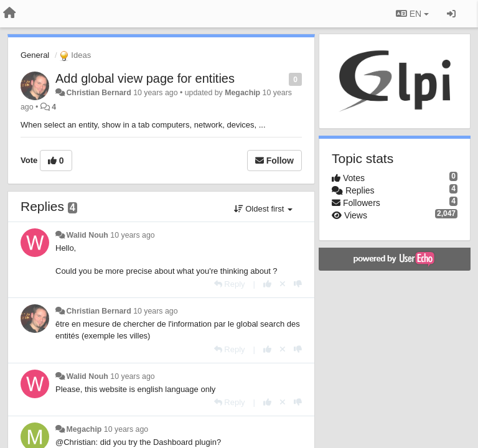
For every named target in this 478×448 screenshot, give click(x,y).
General (35, 55)
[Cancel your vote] (283, 284)
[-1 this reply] (298, 284)
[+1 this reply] (267, 284)
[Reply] (230, 284)
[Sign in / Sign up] (451, 14)
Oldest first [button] (263, 209)
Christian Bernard (98, 93)
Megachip (242, 93)
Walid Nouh (87, 235)
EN (412, 14)
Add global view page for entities (145, 78)
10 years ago (132, 235)
